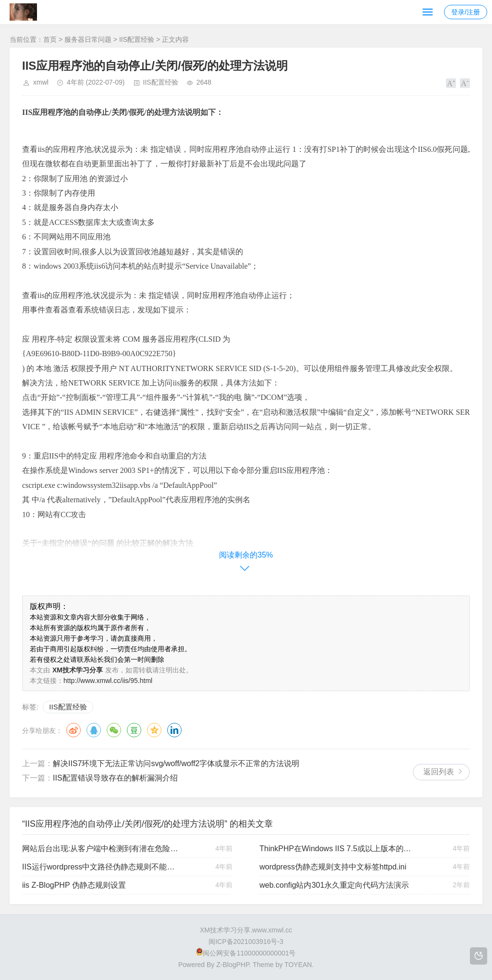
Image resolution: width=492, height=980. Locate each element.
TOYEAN (298, 965)
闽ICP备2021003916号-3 (246, 942)
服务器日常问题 (88, 39)
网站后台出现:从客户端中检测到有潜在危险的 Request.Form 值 (101, 849)
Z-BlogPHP (233, 965)
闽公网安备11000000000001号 (246, 953)
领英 (174, 730)
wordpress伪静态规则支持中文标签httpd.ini (333, 867)
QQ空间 (154, 730)
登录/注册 (466, 12)
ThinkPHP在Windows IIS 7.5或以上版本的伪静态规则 (338, 849)
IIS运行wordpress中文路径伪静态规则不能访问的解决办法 (101, 867)
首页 (50, 39)
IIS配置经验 (137, 39)
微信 (114, 730)
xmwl (41, 82)
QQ (94, 730)
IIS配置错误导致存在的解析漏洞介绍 (115, 778)
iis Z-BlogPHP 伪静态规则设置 (74, 885)
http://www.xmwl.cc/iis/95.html (108, 681)
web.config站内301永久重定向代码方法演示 (334, 885)
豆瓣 (134, 730)
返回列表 (439, 772)
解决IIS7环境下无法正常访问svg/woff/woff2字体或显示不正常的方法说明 (176, 763)
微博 (74, 730)
